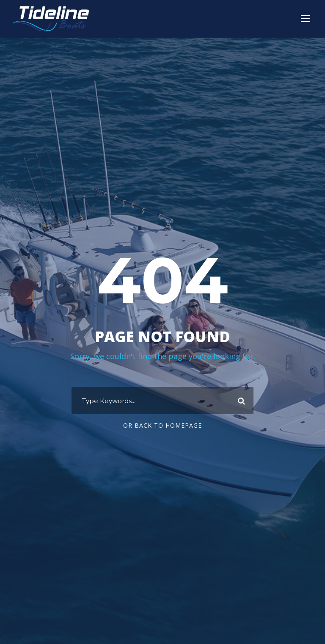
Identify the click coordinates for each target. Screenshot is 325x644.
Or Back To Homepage (162, 425)
